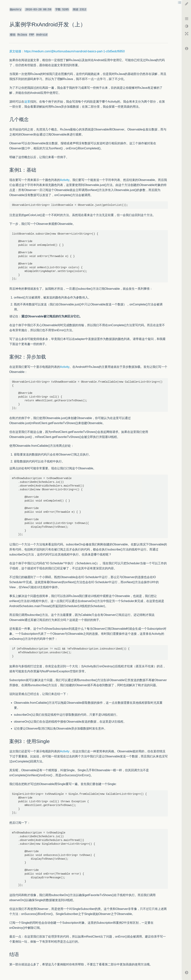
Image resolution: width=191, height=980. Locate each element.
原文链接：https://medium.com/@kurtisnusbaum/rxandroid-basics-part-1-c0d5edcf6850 (67, 51)
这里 (27, 102)
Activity (65, 180)
